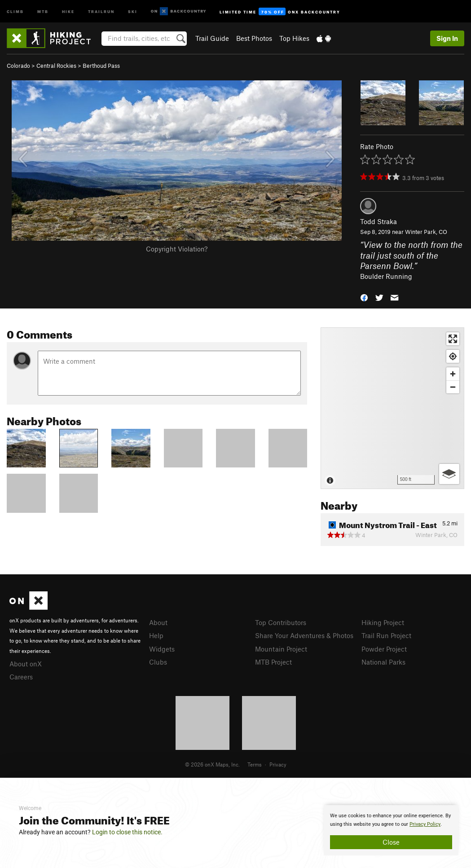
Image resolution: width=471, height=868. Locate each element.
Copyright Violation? (177, 249)
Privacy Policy (425, 824)
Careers (21, 677)
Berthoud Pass (101, 66)
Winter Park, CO (426, 232)
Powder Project (384, 649)
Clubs (158, 662)
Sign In (447, 38)
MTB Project (273, 662)
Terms (255, 764)
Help (156, 635)
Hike (68, 11)
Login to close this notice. (127, 832)
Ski (133, 11)
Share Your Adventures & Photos (304, 635)
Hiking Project (383, 622)
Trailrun (101, 11)
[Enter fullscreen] (453, 339)
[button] (364, 297)
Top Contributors (281, 622)
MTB (43, 11)
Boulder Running (386, 276)
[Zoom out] (453, 387)
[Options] (449, 474)
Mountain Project (281, 649)
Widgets (162, 649)
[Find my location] (453, 356)
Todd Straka (379, 221)
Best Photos (254, 38)
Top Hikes (294, 38)
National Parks (383, 662)
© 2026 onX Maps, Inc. (212, 764)
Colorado (18, 66)
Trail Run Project (386, 635)
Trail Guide (212, 38)
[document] (391, 830)
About (158, 622)
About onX (26, 664)
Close (391, 842)
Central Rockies (56, 66)
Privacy (278, 764)
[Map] (392, 408)
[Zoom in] (453, 374)
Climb (15, 11)
